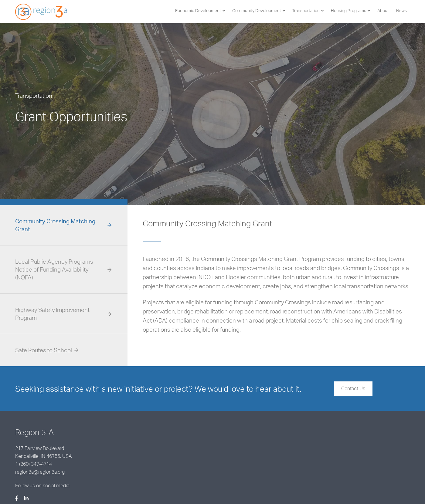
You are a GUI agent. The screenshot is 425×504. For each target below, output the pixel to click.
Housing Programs (348, 10)
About (383, 10)
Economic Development (198, 10)
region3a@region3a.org (177, 454)
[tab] (64, 225)
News (401, 10)
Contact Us (353, 388)
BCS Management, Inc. (125, 489)
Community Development (257, 10)
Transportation (306, 10)
